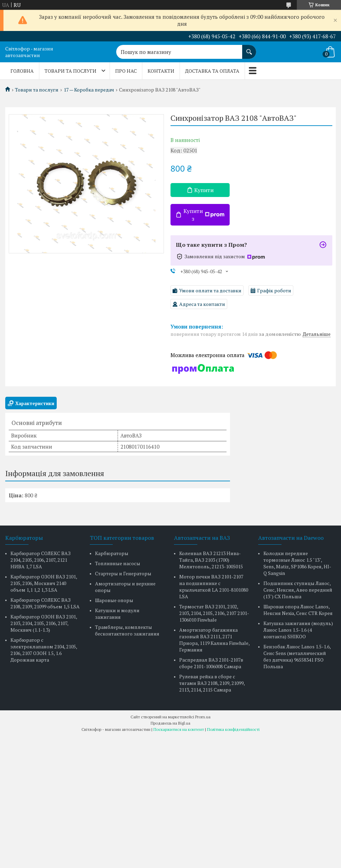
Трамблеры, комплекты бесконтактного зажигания (127, 630)
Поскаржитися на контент (179, 729)
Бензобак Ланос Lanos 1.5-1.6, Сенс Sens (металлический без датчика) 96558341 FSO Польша (297, 656)
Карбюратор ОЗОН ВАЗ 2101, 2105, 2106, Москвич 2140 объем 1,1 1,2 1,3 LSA (44, 583)
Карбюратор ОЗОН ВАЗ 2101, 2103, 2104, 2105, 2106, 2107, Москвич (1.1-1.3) (44, 623)
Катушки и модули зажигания (117, 614)
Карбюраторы (112, 553)
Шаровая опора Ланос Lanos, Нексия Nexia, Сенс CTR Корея (298, 610)
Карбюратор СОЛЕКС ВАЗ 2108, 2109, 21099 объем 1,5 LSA (45, 603)
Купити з (204, 215)
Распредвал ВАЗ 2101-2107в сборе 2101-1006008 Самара (211, 663)
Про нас (126, 71)
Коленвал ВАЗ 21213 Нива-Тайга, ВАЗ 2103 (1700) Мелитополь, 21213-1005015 (211, 560)
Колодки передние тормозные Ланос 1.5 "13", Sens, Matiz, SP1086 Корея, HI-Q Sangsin (297, 563)
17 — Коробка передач (89, 90)
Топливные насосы (118, 563)
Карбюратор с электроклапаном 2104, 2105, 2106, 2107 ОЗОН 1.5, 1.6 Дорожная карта (44, 650)
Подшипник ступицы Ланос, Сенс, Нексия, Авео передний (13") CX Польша (298, 590)
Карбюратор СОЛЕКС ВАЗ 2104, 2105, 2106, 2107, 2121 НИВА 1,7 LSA (41, 560)
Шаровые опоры (114, 600)
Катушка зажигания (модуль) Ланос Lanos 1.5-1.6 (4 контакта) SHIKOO (298, 630)
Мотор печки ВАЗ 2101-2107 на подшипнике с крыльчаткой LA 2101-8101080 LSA (214, 586)
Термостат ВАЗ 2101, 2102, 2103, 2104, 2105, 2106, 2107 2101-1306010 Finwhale (214, 613)
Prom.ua (203, 717)
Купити (204, 190)
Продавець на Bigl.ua (170, 723)
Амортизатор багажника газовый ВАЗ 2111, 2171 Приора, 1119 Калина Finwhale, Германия (214, 640)
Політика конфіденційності (233, 729)
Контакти (161, 71)
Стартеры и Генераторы (123, 573)
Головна (22, 71)
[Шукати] (249, 48)
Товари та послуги (70, 71)
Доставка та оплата (212, 71)
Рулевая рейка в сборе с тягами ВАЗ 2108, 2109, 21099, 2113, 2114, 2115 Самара (212, 683)
